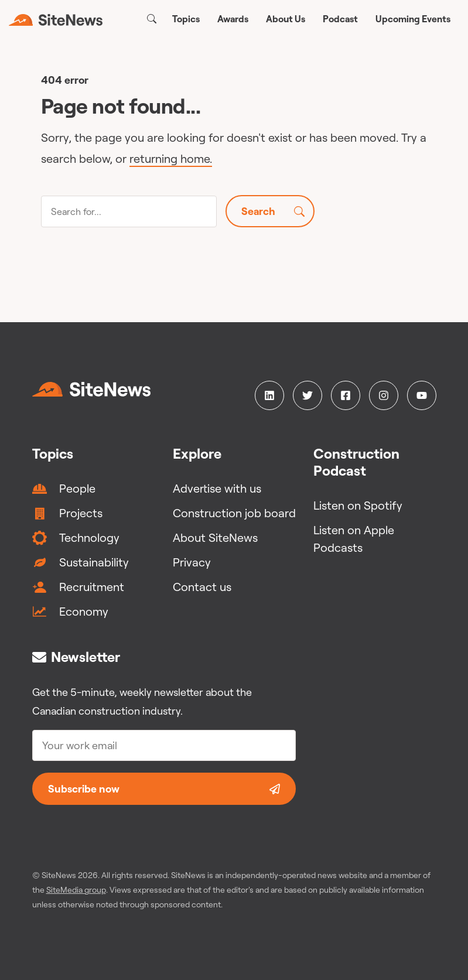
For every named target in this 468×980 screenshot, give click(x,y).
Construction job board (234, 513)
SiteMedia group (76, 890)
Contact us (202, 587)
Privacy (192, 562)
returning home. (171, 158)
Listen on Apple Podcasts (354, 539)
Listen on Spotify (358, 505)
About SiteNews (215, 537)
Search (273, 211)
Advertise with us (217, 488)
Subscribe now (164, 789)
